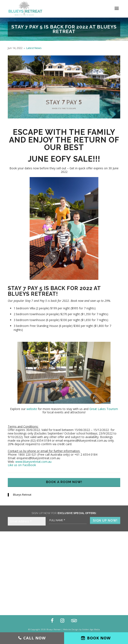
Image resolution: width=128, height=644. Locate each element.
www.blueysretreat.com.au (33, 462)
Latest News (34, 48)
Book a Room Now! (64, 482)
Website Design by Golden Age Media (81, 629)
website (32, 409)
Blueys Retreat (22, 495)
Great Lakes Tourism (104, 409)
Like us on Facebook (22, 465)
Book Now (99, 638)
